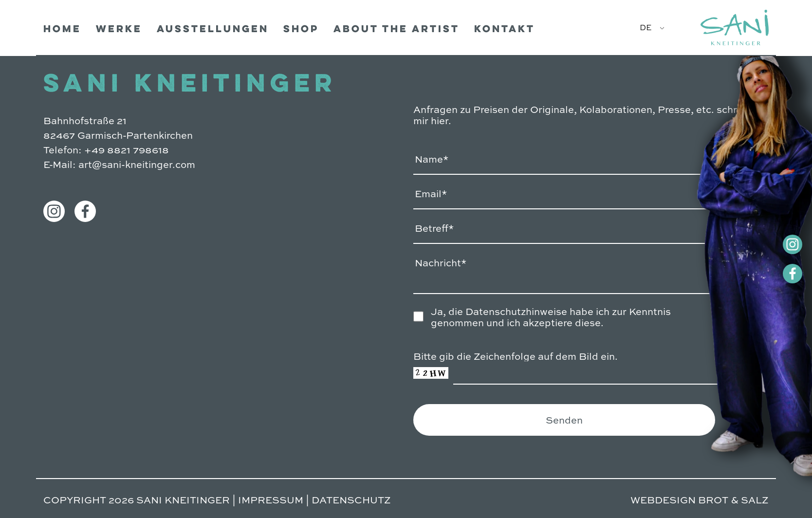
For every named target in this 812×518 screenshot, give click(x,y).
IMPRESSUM (271, 499)
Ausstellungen (213, 30)
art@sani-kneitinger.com (137, 164)
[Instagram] (778, 244)
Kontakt (505, 30)
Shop (301, 30)
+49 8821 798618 (127, 149)
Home (62, 30)
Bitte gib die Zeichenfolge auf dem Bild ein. (516, 356)
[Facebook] (778, 274)
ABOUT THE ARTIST (397, 30)
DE (646, 27)
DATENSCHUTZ (351, 499)
